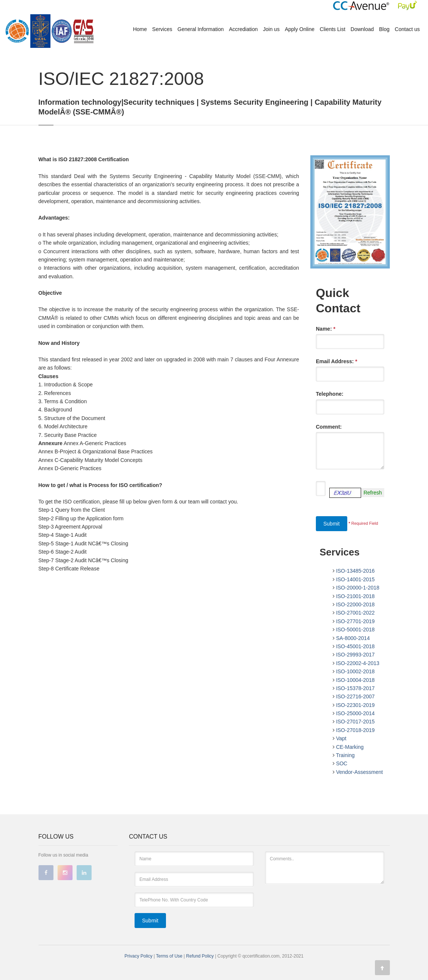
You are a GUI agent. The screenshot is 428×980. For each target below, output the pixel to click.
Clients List (332, 29)
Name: (326, 329)
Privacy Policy (138, 956)
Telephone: (330, 394)
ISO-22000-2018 (355, 604)
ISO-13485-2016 (355, 571)
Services (162, 29)
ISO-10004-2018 (355, 680)
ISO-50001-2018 (355, 630)
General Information (201, 29)
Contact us (407, 29)
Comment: (329, 427)
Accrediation (244, 29)
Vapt (341, 738)
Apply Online (300, 29)
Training (345, 755)
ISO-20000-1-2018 (358, 588)
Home (140, 29)
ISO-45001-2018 (355, 646)
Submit (332, 524)
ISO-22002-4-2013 (358, 663)
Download (362, 29)
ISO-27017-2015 (355, 722)
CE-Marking (350, 747)
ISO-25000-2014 (355, 713)
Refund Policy (201, 956)
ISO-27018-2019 (355, 730)
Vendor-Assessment (359, 772)
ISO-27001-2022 (355, 613)
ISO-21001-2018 (355, 596)
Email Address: (337, 361)
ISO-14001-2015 (355, 579)
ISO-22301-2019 (355, 705)
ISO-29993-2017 (355, 655)
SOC (342, 763)
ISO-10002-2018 (355, 671)
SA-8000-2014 (353, 638)
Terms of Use (170, 956)
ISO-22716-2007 (355, 696)
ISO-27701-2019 (355, 621)
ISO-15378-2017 (355, 688)
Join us (271, 29)
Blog (384, 29)
